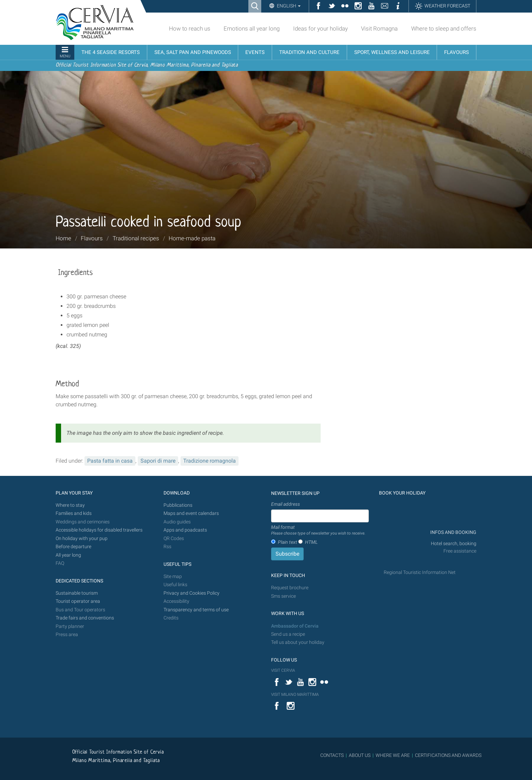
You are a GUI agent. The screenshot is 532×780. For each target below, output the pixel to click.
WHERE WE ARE (393, 755)
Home (63, 238)
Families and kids (74, 513)
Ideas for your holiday (320, 29)
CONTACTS (332, 755)
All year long (68, 555)
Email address (286, 504)
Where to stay (70, 505)
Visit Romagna (379, 29)
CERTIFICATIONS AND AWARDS (448, 755)
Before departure (73, 547)
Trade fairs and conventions (85, 618)
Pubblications (178, 505)
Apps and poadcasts (185, 530)
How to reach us (190, 29)
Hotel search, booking (454, 544)
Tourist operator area (78, 601)
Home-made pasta (192, 238)
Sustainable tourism (77, 593)
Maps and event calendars (191, 513)
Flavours (92, 238)
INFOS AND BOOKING (453, 532)
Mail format (318, 531)
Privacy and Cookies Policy (192, 593)
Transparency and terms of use (196, 610)
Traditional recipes (136, 238)
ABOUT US (360, 755)
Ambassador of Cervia (295, 626)
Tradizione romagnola (210, 461)
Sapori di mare (158, 461)
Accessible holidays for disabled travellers (99, 530)
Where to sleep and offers (444, 29)
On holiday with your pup (82, 538)
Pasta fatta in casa (110, 461)
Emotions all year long (252, 29)
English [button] (288, 6)
